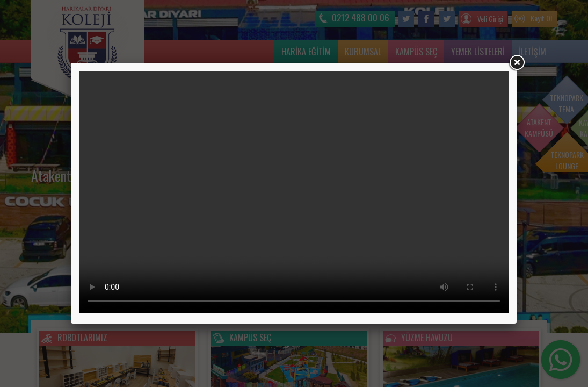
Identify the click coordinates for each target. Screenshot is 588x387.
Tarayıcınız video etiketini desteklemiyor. (294, 192)
